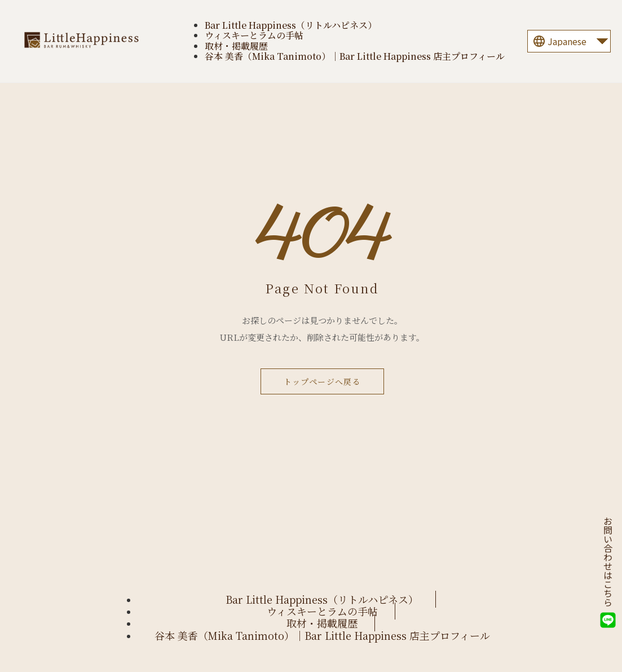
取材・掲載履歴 (236, 46)
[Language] (569, 41)
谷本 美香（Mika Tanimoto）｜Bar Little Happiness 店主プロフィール (355, 56)
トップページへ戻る (323, 381)
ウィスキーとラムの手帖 (254, 35)
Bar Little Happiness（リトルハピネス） (291, 25)
